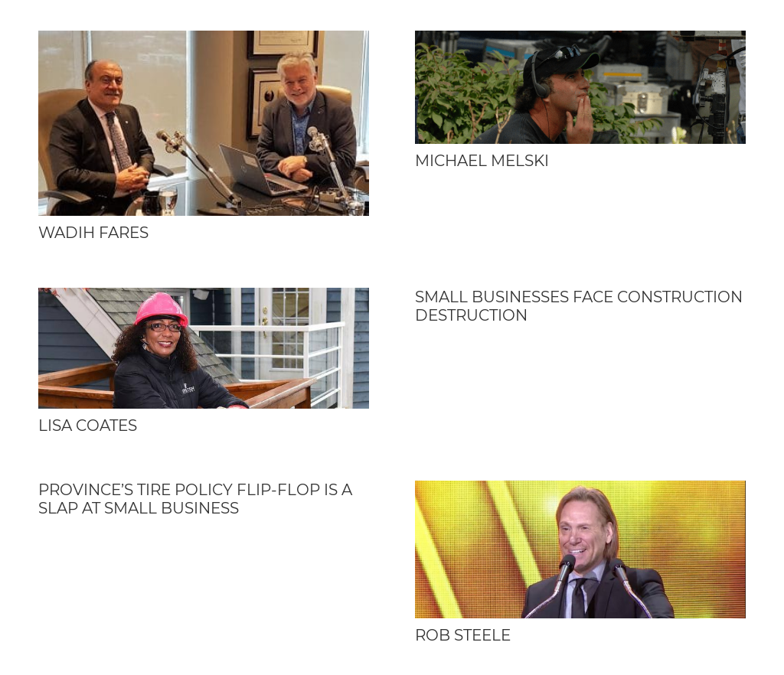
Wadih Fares (93, 233)
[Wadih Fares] (204, 123)
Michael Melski (482, 161)
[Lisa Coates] (204, 348)
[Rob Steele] (580, 549)
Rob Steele (463, 635)
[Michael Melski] (580, 87)
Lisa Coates (88, 426)
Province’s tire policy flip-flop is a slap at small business (195, 499)
